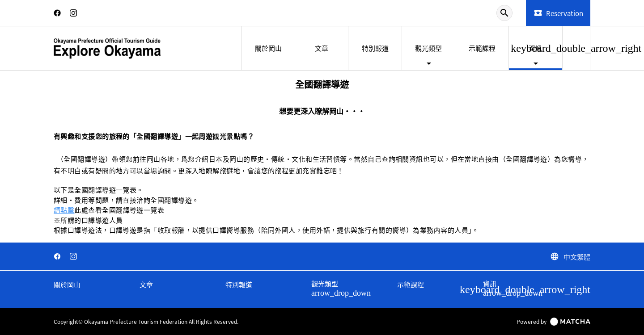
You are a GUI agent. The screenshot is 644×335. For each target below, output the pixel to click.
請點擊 (64, 210)
